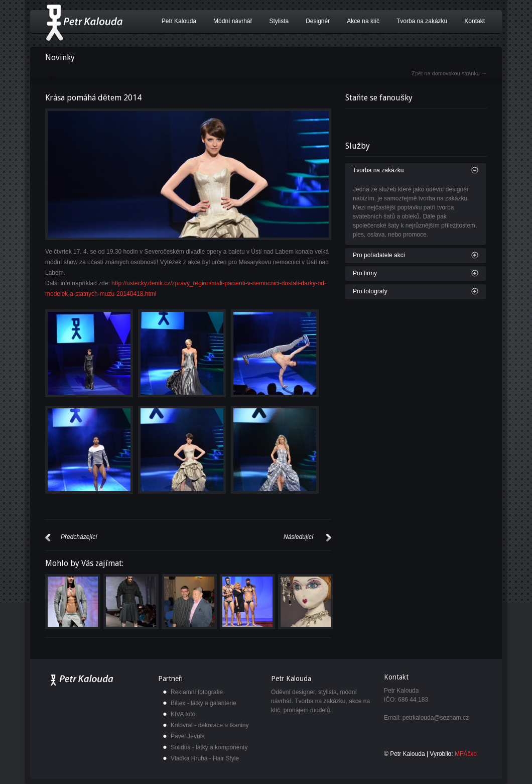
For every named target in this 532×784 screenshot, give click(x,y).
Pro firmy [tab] (365, 273)
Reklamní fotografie (197, 692)
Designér (318, 21)
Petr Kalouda (179, 21)
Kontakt (475, 21)
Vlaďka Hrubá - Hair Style (205, 758)
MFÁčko (466, 754)
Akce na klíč (363, 21)
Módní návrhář (233, 21)
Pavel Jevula (188, 736)
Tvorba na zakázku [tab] (378, 170)
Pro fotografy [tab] (370, 291)
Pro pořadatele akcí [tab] (379, 255)
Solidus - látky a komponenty (209, 747)
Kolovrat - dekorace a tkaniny (210, 725)
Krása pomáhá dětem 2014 (93, 98)
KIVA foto (183, 714)
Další (328, 538)
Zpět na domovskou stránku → (449, 73)
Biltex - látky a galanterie (204, 703)
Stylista (279, 21)
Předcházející (48, 538)
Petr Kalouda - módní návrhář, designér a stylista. (84, 23)
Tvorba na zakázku (422, 21)
